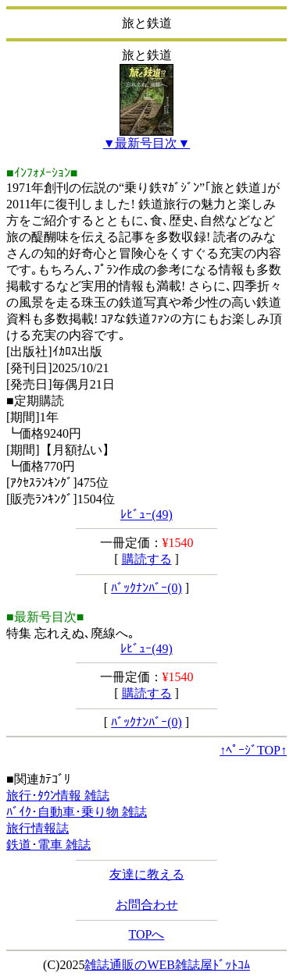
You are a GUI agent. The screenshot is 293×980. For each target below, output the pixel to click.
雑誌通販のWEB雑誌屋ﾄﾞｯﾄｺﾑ (167, 965)
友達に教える (147, 874)
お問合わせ (147, 905)
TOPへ (147, 934)
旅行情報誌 (38, 828)
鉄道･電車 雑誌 (48, 845)
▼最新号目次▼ (147, 143)
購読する (147, 559)
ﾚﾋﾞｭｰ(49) (146, 515)
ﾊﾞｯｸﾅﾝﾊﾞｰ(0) (146, 588)
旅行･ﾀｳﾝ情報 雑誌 (58, 795)
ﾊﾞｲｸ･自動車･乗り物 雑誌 (77, 812)
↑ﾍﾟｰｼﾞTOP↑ (253, 750)
